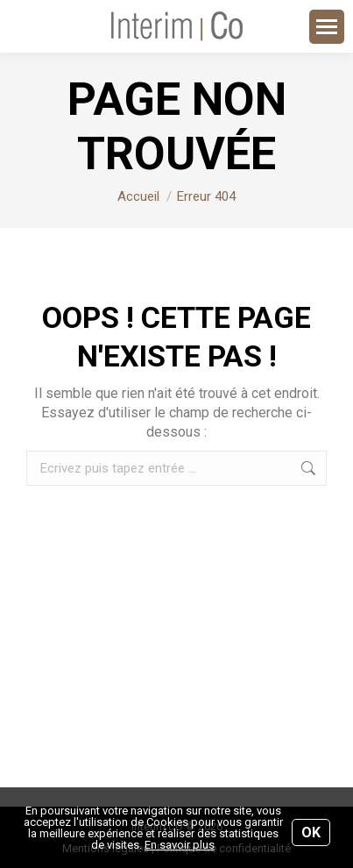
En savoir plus (180, 845)
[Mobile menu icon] (327, 27)
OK (311, 832)
